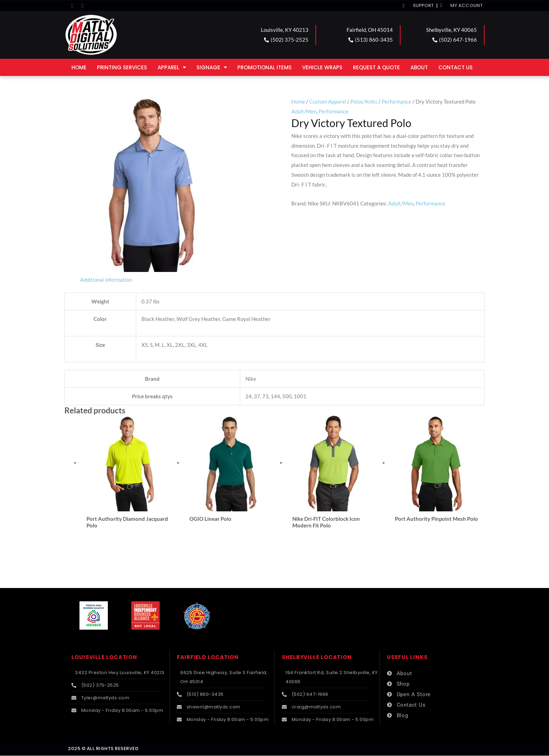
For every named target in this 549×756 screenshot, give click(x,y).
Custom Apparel (328, 101)
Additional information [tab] (106, 280)
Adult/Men (304, 111)
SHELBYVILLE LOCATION (317, 657)
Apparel (172, 67)
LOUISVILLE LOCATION (104, 657)
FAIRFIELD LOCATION (208, 657)
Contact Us (456, 67)
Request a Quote (376, 67)
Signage (212, 67)
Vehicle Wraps (322, 67)
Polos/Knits (364, 101)
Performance (397, 101)
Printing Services (122, 67)
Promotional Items (265, 67)
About (419, 67)
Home (79, 67)
